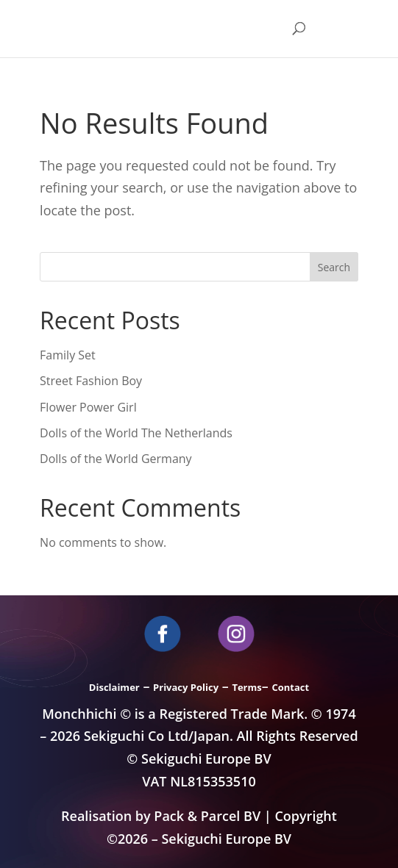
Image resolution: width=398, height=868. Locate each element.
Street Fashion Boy (91, 381)
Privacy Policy (186, 687)
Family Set (68, 355)
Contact (290, 687)
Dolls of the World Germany (116, 459)
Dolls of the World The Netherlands (136, 433)
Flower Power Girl (88, 407)
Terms (246, 687)
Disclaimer (114, 687)
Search (334, 267)
